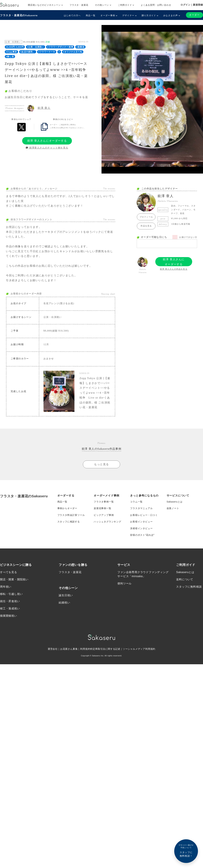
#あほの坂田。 (28, 52)
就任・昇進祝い (10, 599)
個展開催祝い (9, 614)
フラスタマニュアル (141, 506)
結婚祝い (64, 600)
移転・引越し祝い (11, 592)
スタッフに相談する (69, 519)
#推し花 (10, 57)
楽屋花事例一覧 (103, 506)
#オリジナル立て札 (73, 52)
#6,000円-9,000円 (15, 47)
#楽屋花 (80, 47)
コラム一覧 (136, 499)
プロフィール (146, 217)
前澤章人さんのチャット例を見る (47, 148)
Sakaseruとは (175, 499)
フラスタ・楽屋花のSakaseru (20, 15)
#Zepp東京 (11, 52)
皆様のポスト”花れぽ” (142, 533)
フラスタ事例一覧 (104, 499)
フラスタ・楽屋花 (79, 5)
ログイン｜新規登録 (192, 5)
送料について (185, 577)
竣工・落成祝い (10, 606)
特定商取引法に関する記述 (105, 647)
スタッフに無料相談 (189, 585)
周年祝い (6, 585)
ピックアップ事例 (104, 513)
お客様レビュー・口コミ (144, 513)
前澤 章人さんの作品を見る (174, 269)
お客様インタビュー (141, 519)
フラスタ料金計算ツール (71, 513)
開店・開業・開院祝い (14, 577)
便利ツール (125, 581)
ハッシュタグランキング (108, 519)
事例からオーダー (67, 506)
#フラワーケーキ (47, 52)
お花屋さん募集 (69, 647)
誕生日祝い (66, 593)
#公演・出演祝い (36, 47)
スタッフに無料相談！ (186, 851)
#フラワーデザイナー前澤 (60, 47)
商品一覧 (91, 15)
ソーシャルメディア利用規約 (139, 647)
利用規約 (85, 647)
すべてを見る (9, 570)
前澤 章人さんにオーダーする (47, 141)
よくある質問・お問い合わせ (156, 5)
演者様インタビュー (141, 526)
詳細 (48, 42)
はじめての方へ (72, 15)
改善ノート (173, 506)
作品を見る (146, 226)
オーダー (194, 15)
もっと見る (101, 462)
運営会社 (53, 647)
